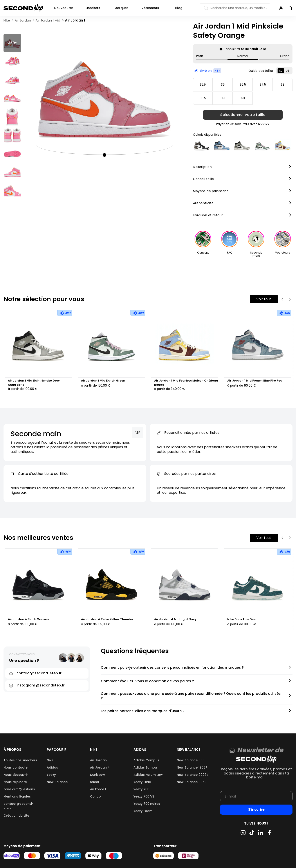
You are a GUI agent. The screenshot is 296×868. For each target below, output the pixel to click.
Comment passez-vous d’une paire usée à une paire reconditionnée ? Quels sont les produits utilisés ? (191, 696)
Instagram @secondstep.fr (41, 685)
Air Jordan (98, 760)
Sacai (94, 782)
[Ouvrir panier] (288, 8)
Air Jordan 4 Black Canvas (28, 619)
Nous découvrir (16, 775)
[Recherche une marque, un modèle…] (235, 8)
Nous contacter (16, 767)
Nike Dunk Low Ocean (243, 619)
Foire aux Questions (19, 789)
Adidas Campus (146, 760)
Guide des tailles (261, 71)
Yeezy (51, 775)
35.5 (203, 85)
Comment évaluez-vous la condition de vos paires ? (147, 681)
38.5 (203, 98)
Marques (121, 8)
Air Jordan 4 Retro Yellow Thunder (107, 619)
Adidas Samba (145, 767)
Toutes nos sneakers (20, 760)
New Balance (57, 782)
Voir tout (264, 299)
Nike (50, 760)
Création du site (16, 816)
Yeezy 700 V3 (144, 796)
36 (223, 85)
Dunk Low (97, 775)
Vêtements (150, 8)
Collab (95, 796)
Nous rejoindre (15, 782)
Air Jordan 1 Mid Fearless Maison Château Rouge (186, 383)
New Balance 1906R (192, 767)
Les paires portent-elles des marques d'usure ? (143, 711)
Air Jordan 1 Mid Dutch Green (103, 381)
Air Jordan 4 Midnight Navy (175, 619)
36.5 (243, 85)
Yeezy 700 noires (147, 804)
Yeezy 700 (141, 789)
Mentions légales (17, 796)
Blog (179, 8)
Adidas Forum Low (148, 775)
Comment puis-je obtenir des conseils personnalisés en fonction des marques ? (172, 668)
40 (243, 98)
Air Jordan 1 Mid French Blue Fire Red (255, 381)
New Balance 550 (191, 760)
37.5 (263, 85)
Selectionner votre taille (243, 115)
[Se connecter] (281, 8)
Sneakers (93, 8)
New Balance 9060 (192, 782)
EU (281, 71)
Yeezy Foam (143, 811)
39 (223, 98)
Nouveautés (64, 8)
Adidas (52, 767)
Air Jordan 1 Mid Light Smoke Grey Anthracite (34, 383)
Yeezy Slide (142, 782)
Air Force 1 (98, 789)
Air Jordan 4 (100, 767)
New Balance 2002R (193, 775)
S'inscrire (256, 809)
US (288, 71)
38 (283, 85)
